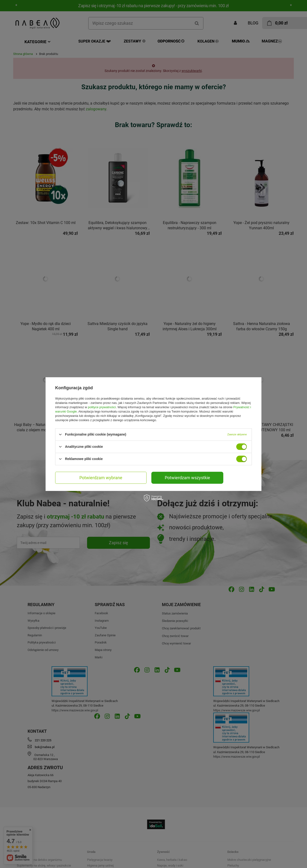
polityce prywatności (102, 407)
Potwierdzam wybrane (101, 477)
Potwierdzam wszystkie (187, 477)
